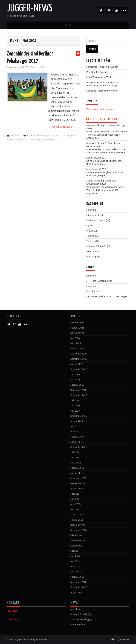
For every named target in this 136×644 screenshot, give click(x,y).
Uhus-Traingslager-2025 (99, 77)
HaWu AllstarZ (14, 140)
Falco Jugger (68, 136)
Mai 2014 (75, 561)
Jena (25, 140)
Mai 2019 (75, 380)
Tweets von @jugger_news (100, 109)
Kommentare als (81, 620)
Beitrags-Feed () (81, 614)
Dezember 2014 (78, 525)
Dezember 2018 (78, 390)
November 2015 (78, 478)
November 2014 (78, 530)
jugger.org (91, 286)
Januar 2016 (77, 473)
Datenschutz (13, 620)
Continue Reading (64, 127)
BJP (58, 136)
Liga (88, 226)
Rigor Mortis (35, 140)
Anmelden (76, 609)
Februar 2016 (77, 468)
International (93, 215)
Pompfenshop (93, 291)
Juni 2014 (75, 556)
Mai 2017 (75, 426)
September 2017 (79, 416)
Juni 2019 (75, 374)
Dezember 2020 (78, 354)
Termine (90, 236)
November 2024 (78, 333)
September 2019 (79, 369)
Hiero (113, 639)
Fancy (89, 210)
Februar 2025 (77, 328)
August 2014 (77, 546)
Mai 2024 (75, 338)
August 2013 (77, 592)
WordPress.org (78, 625)
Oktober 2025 (77, 323)
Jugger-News (30, 8)
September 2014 (79, 541)
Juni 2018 (75, 406)
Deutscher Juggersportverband (102, 91)
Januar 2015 (77, 520)
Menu (68, 25)
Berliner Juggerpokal (45, 136)
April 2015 (76, 504)
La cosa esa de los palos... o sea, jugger (107, 296)
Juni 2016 (75, 457)
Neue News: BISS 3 (96, 158)
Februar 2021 (77, 348)
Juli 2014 (75, 551)
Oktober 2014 (77, 535)
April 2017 (76, 432)
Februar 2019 (77, 385)
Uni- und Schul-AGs (96, 246)
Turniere (15, 136)
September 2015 (79, 483)
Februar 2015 (77, 515)
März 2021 (76, 343)
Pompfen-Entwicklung (97, 72)
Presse (90, 231)
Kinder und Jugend (96, 220)
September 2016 (79, 447)
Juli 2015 (75, 494)
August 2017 (77, 421)
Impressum (12, 611)
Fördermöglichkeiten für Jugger (102, 67)
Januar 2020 (77, 364)
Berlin (30, 136)
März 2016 (76, 463)
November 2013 (78, 582)
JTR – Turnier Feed (103, 119)
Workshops (92, 257)
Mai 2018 (75, 411)
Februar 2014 (77, 577)
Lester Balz (40, 67)
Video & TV (92, 251)
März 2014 (76, 572)
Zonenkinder (49, 140)
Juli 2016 (75, 452)
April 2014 (76, 566)
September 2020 (79, 359)
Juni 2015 (75, 499)
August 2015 (77, 489)
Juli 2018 (75, 400)
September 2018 (79, 395)
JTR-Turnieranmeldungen (99, 281)
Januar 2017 (77, 442)
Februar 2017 (77, 437)
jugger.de (91, 276)
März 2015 (76, 509)
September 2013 (79, 587)
